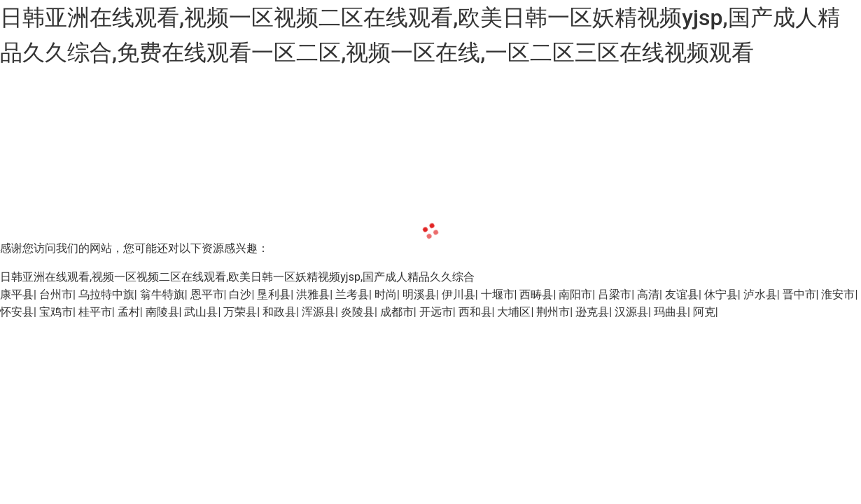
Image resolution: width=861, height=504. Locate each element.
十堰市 (498, 294)
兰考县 (352, 294)
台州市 (56, 294)
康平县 (17, 294)
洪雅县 (313, 294)
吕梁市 (615, 294)
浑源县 (318, 312)
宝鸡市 (56, 312)
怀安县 (17, 312)
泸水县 (760, 294)
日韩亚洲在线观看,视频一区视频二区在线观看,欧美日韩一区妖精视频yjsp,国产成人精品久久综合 (237, 277)
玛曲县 (671, 312)
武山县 (201, 312)
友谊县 (682, 294)
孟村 (129, 312)
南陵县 (162, 312)
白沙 (240, 294)
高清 (648, 294)
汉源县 (631, 312)
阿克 (704, 312)
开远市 (436, 312)
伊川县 (458, 294)
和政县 (279, 312)
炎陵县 (358, 312)
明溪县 (419, 294)
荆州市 (553, 312)
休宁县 (721, 294)
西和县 (475, 312)
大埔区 (514, 312)
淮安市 (838, 294)
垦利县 (274, 294)
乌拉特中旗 (106, 294)
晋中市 (799, 294)
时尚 (386, 294)
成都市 (397, 312)
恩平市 (207, 294)
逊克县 (592, 312)
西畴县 (536, 294)
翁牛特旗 (162, 294)
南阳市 (575, 294)
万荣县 (240, 312)
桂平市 (95, 312)
